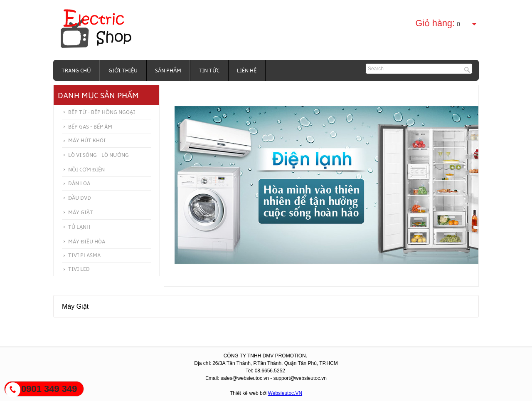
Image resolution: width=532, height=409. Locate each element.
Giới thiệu (123, 71)
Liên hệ (247, 71)
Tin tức (209, 71)
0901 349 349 (49, 389)
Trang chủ (76, 71)
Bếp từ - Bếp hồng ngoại (102, 112)
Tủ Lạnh (79, 227)
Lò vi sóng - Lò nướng (99, 155)
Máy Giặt (81, 213)
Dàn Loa (79, 183)
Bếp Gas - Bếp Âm (90, 127)
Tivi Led (79, 269)
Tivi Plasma (84, 255)
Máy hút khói (87, 141)
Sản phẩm (168, 71)
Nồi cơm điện (86, 170)
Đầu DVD (80, 198)
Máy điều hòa (87, 242)
